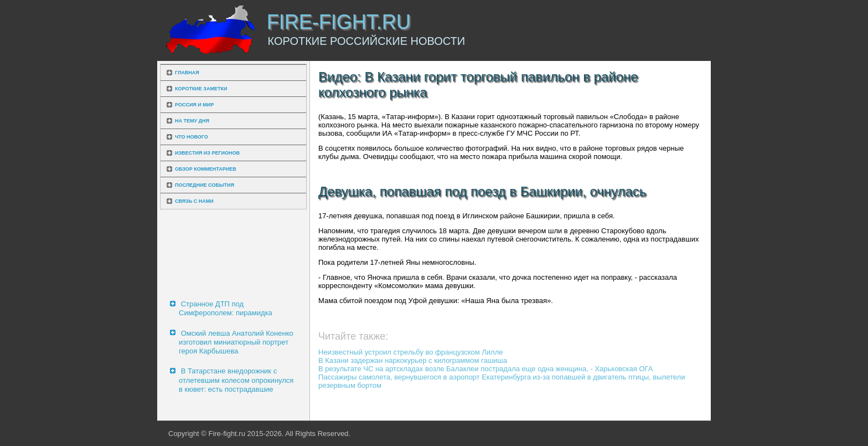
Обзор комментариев (206, 169)
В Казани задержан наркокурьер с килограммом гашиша (413, 360)
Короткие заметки (201, 89)
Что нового (192, 137)
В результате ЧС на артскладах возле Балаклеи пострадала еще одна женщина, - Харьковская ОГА (485, 369)
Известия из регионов (207, 153)
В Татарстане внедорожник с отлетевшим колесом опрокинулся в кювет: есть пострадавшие (236, 380)
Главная (187, 73)
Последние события (205, 185)
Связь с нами (194, 201)
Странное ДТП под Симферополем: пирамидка (226, 308)
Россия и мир (194, 105)
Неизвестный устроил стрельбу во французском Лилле (411, 352)
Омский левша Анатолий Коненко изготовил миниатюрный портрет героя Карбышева (236, 342)
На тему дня (192, 121)
